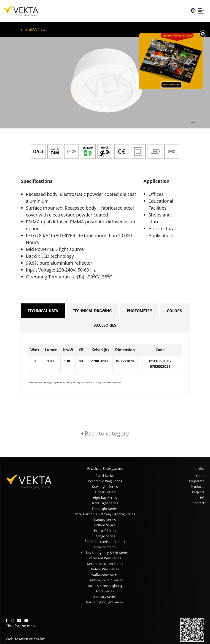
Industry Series (105, 597)
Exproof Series (105, 531)
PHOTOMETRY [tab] (139, 311)
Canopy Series (105, 520)
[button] (16, 83)
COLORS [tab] (174, 311)
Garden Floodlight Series (105, 602)
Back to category (105, 433)
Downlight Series (105, 487)
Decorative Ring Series (105, 481)
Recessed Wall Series (105, 558)
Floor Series (105, 591)
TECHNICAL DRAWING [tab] (92, 311)
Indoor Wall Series (105, 569)
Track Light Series (105, 503)
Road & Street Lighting (105, 586)
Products (198, 487)
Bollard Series (105, 525)
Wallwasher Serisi (105, 575)
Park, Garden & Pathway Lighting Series (105, 514)
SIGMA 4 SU (33, 29)
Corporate (197, 481)
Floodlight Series (105, 509)
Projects (198, 492)
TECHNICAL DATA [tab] (43, 311)
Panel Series (105, 476)
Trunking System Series (105, 580)
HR (202, 498)
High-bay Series (105, 498)
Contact (198, 503)
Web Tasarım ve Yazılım (26, 639)
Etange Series (105, 536)
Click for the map (20, 626)
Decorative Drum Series (105, 564)
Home (200, 476)
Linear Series (105, 492)
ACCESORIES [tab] (105, 325)
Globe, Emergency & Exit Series (105, 553)
